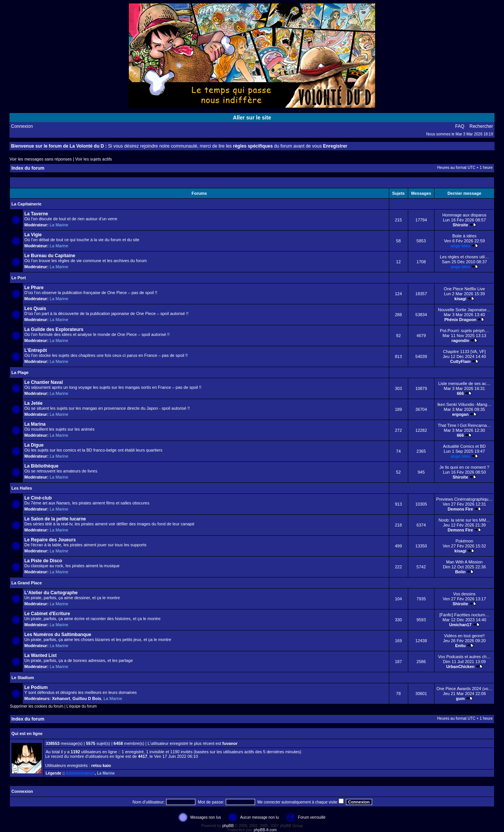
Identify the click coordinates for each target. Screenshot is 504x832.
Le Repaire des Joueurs (50, 540)
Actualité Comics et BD (464, 446)
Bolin (460, 572)
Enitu (460, 646)
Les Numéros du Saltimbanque (58, 635)
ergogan (460, 414)
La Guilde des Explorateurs (54, 329)
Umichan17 (460, 625)
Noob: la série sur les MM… (464, 520)
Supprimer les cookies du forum (37, 706)
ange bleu (460, 246)
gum (460, 698)
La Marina (35, 424)
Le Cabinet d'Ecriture (47, 614)
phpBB (228, 826)
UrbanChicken (460, 667)
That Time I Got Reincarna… (464, 425)
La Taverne (36, 214)
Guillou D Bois (87, 698)
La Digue (34, 445)
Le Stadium (23, 678)
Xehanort (61, 698)
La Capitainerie (26, 204)
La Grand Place (27, 583)
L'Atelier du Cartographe (51, 593)
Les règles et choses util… (464, 257)
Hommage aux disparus (464, 215)
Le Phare (34, 288)
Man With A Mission (464, 562)
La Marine (59, 225)
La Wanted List (40, 655)
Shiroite (460, 225)
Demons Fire (460, 509)
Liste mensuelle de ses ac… (464, 383)
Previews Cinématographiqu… (464, 499)
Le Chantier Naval (44, 382)
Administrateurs (80, 773)
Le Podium (36, 687)
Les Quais (35, 309)
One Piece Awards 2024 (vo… (464, 689)
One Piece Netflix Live (464, 289)
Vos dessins (464, 594)
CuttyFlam (460, 361)
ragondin (460, 340)
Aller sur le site (252, 118)
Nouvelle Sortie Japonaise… (464, 310)
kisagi (460, 299)
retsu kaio (101, 765)
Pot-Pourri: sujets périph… (464, 331)
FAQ (460, 126)
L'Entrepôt (36, 350)
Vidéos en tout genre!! (464, 636)
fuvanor (230, 743)
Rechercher (481, 126)
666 (460, 393)
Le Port (19, 278)
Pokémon (464, 541)
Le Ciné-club (38, 498)
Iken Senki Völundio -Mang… (464, 404)
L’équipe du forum (82, 706)
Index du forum (28, 168)
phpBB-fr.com (265, 830)
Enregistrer (335, 146)
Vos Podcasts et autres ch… (464, 657)
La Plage (20, 372)
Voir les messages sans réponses (41, 159)
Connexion (22, 126)
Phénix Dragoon (460, 320)
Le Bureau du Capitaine (50, 256)
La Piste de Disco (43, 561)
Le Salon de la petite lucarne (55, 519)
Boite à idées (464, 236)
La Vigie (33, 235)
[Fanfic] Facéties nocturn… (464, 615)
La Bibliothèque (41, 466)
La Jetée (33, 403)
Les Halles (22, 488)
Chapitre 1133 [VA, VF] (464, 352)
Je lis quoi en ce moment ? (464, 467)
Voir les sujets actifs (94, 159)
